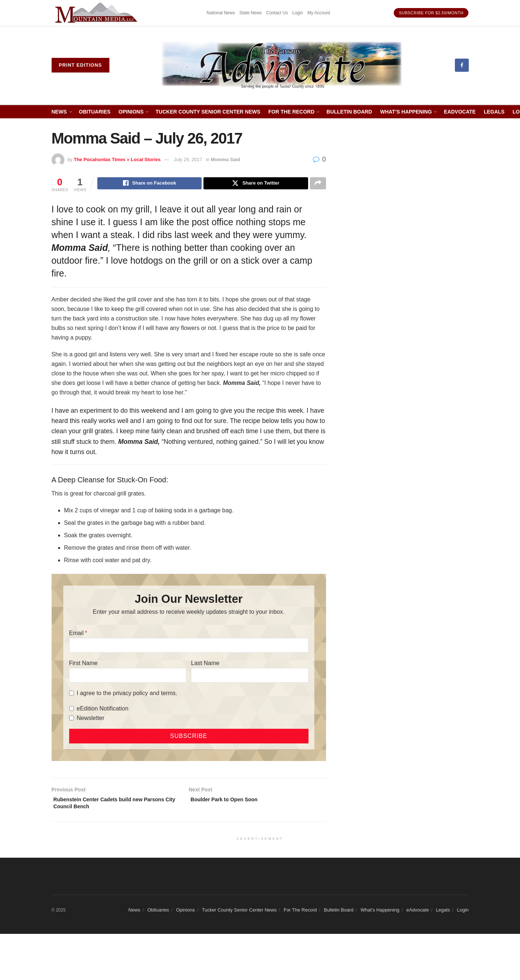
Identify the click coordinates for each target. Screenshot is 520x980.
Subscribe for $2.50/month (431, 13)
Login (298, 13)
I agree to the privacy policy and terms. (127, 694)
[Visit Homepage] (282, 65)
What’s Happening (406, 112)
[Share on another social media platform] (318, 184)
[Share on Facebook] (149, 184)
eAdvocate (460, 112)
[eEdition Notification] (72, 710)
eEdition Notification (103, 710)
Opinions (131, 112)
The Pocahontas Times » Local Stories (117, 159)
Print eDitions (81, 65)
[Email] (189, 646)
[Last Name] (250, 676)
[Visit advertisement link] (97, 13)
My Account (319, 13)
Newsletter (91, 719)
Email (76, 634)
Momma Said (225, 159)
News (59, 112)
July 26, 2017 (188, 159)
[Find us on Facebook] (462, 65)
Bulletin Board (349, 112)
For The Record (291, 112)
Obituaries (95, 112)
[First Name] (128, 676)
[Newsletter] (72, 719)
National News (221, 13)
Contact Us (277, 13)
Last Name (205, 664)
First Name (83, 664)
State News (250, 13)
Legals (494, 112)
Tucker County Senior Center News (208, 112)
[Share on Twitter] (256, 184)
